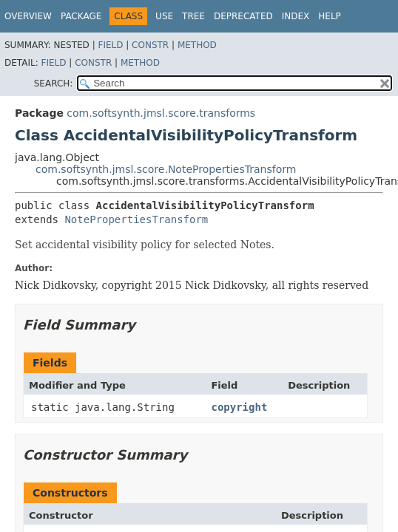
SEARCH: (54, 83)
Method (197, 45)
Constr (150, 45)
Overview (28, 16)
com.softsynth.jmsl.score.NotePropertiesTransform (166, 169)
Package (81, 16)
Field (110, 45)
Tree (193, 16)
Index (296, 16)
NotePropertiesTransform (136, 219)
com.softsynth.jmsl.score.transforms (161, 113)
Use (164, 16)
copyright (239, 407)
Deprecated (243, 16)
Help (330, 16)
